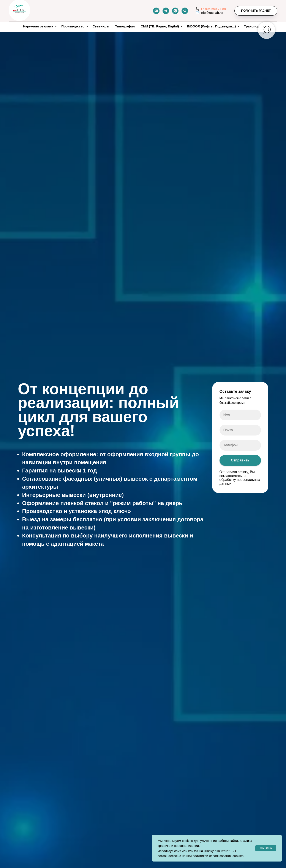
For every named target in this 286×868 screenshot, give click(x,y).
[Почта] (156, 11)
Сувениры (101, 26)
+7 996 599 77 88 (213, 9)
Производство (73, 26)
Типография (125, 26)
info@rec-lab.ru (212, 13)
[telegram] (166, 11)
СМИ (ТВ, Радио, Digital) (160, 26)
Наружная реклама (38, 26)
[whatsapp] (175, 11)
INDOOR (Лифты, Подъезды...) (212, 26)
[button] (256, 11)
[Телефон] (185, 11)
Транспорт (253, 26)
